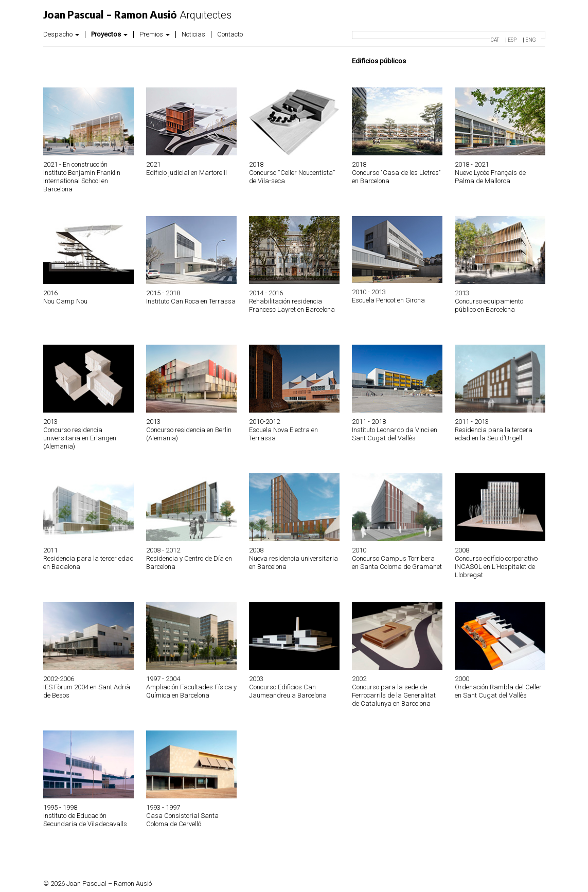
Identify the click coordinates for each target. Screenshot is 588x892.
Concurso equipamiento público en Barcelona (489, 305)
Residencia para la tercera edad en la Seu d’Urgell (494, 434)
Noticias (193, 34)
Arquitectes (137, 15)
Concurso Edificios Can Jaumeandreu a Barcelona (288, 691)
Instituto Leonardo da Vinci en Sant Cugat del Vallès (395, 434)
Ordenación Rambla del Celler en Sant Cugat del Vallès (498, 691)
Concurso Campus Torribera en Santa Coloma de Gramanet (397, 563)
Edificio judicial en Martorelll (186, 173)
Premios (155, 34)
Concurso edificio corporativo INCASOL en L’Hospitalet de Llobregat (496, 567)
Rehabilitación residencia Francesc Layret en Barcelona (292, 305)
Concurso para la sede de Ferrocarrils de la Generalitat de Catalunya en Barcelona (394, 695)
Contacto (230, 34)
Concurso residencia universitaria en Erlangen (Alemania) (80, 438)
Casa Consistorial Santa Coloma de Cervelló (182, 820)
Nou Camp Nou (65, 301)
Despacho (61, 34)
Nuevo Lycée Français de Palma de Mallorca (490, 177)
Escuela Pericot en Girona (388, 300)
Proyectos (109, 34)
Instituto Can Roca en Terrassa (191, 301)
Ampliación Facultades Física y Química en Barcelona (191, 691)
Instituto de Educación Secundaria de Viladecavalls (85, 820)
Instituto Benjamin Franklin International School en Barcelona (82, 181)
